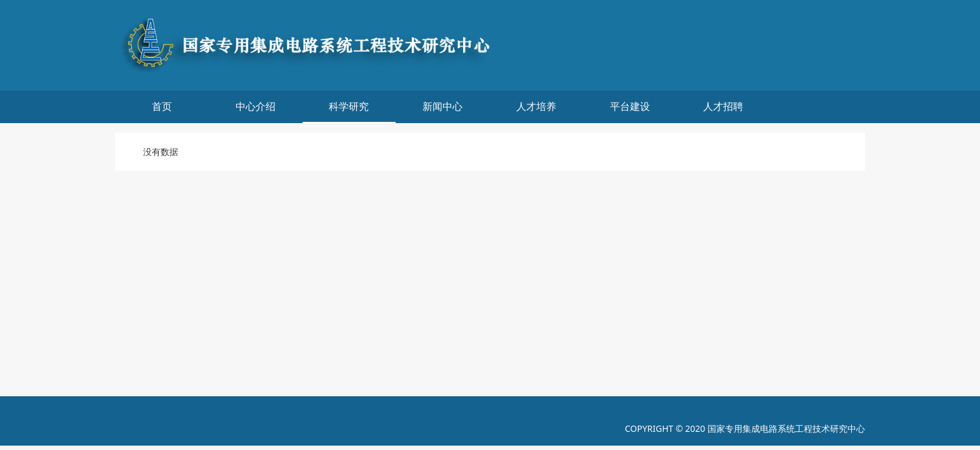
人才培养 (536, 107)
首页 (162, 107)
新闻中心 (442, 107)
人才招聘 (723, 107)
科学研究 (349, 107)
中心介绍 (256, 107)
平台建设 (630, 107)
